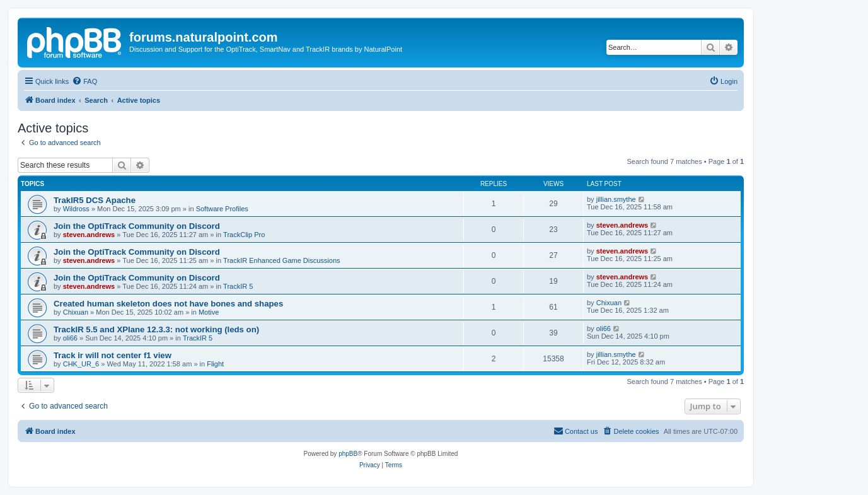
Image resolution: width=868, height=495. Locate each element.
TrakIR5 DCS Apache (95, 200)
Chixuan (76, 312)
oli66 (70, 338)
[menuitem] (84, 81)
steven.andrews (89, 235)
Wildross (76, 209)
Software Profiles (222, 209)
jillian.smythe (616, 199)
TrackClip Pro (244, 235)
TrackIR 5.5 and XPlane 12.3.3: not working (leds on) (156, 329)
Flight (215, 364)
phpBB (348, 454)
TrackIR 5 (238, 286)
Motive (209, 312)
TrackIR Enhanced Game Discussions (281, 260)
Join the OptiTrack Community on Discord (137, 226)
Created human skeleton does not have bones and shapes (168, 304)
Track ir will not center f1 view (113, 355)
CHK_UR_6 (81, 364)
